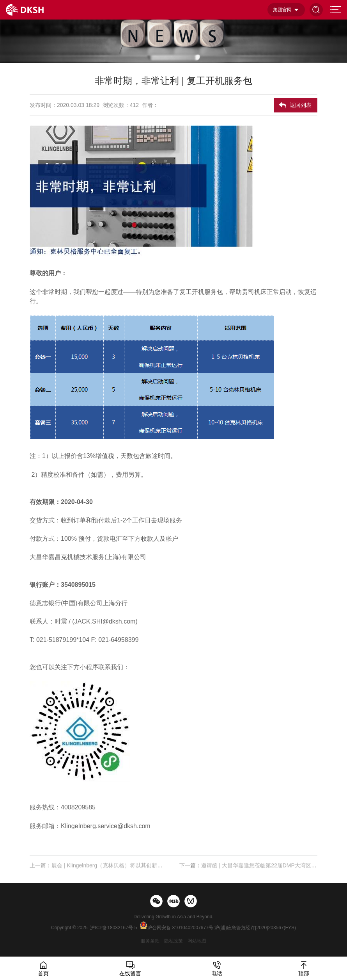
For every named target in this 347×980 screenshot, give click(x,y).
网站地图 (197, 941)
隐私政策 (173, 941)
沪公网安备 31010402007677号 (180, 928)
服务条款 (150, 941)
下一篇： (248, 870)
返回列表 (301, 105)
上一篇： (99, 870)
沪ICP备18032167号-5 (113, 928)
